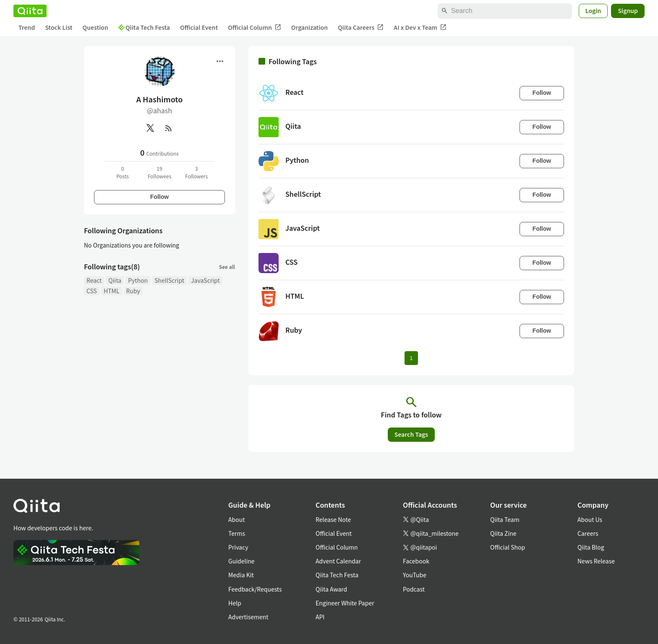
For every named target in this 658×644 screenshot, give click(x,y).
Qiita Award (331, 589)
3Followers (196, 172)
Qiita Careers (361, 27)
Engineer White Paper (345, 603)
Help (235, 603)
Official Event (199, 27)
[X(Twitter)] (150, 128)
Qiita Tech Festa (144, 27)
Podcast (414, 589)
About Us (590, 519)
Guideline (242, 561)
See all (227, 267)
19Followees (159, 172)
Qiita (115, 280)
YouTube (415, 575)
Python (138, 280)
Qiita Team (505, 519)
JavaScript (205, 280)
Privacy (238, 547)
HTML (112, 291)
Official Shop (508, 547)
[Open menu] (220, 61)
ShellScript (169, 280)
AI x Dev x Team (420, 27)
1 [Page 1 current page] (411, 358)
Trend (27, 27)
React (94, 280)
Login (593, 10)
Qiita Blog (591, 547)
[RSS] (169, 128)
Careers (588, 533)
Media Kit (241, 575)
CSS (92, 291)
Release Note (333, 519)
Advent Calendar (338, 561)
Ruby (133, 291)
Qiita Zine (503, 533)
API (320, 617)
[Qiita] (30, 11)
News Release (596, 561)
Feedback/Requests (255, 589)
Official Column (255, 27)
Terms (237, 533)
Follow (159, 197)
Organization (309, 27)
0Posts (123, 172)
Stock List (59, 27)
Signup (628, 10)
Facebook (416, 561)
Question (95, 27)
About (236, 519)
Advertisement (248, 617)
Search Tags (411, 434)
